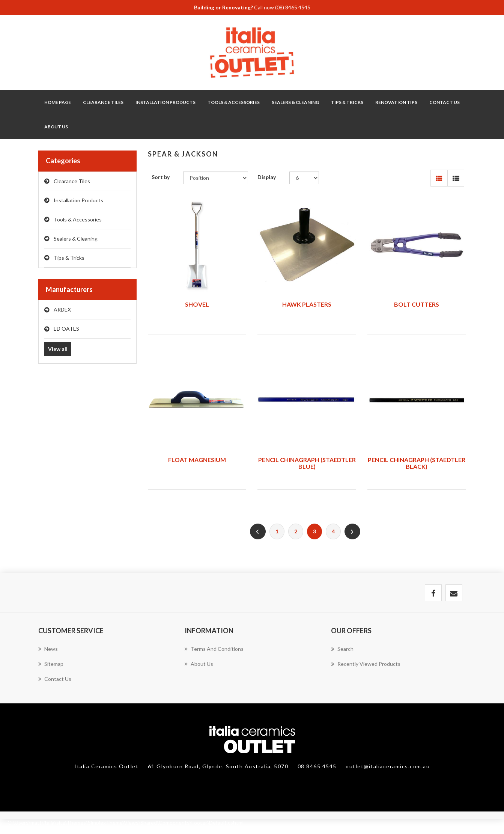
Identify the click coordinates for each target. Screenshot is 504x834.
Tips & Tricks (69, 258)
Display (267, 177)
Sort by (161, 177)
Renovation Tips (396, 102)
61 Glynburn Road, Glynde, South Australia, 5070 (219, 766)
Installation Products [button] (165, 102)
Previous (258, 531)
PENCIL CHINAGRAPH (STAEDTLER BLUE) (307, 463)
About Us (56, 127)
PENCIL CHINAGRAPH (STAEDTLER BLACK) (417, 463)
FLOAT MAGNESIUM (197, 460)
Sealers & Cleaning (76, 239)
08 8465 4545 (318, 766)
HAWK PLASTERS (307, 304)
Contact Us (445, 102)
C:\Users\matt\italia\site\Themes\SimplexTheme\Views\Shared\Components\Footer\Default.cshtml (126, 823)
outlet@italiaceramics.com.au (388, 766)
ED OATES (66, 329)
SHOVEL (197, 304)
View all (58, 349)
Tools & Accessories (78, 219)
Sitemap (51, 664)
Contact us (55, 679)
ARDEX (62, 309)
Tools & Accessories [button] (234, 102)
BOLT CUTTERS (417, 304)
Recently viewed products (366, 664)
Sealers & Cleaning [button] (295, 102)
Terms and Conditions (214, 649)
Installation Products (78, 200)
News (48, 649)
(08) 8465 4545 (293, 7)
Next (352, 531)
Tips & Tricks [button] (347, 102)
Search (342, 649)
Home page (58, 102)
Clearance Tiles (103, 102)
